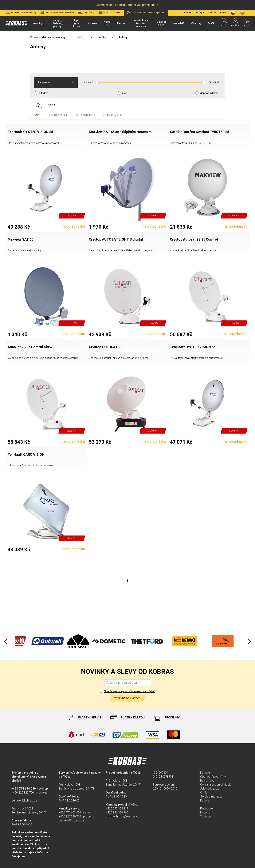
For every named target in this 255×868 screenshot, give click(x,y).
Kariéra (205, 801)
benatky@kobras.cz (24, 801)
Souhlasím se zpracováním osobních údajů (130, 691)
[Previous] (6, 641)
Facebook (188, 13)
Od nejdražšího (112, 115)
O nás (204, 793)
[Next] (249, 641)
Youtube (213, 13)
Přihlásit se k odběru (127, 698)
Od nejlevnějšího (85, 115)
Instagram (201, 13)
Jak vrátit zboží (210, 789)
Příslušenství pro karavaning (47, 37)
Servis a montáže (211, 797)
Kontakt (205, 773)
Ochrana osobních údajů (216, 785)
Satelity (102, 37)
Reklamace (207, 781)
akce (124, 93)
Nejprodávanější (57, 115)
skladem (43, 93)
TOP (36, 115)
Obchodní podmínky (213, 777)
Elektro (81, 37)
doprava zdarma (209, 93)
